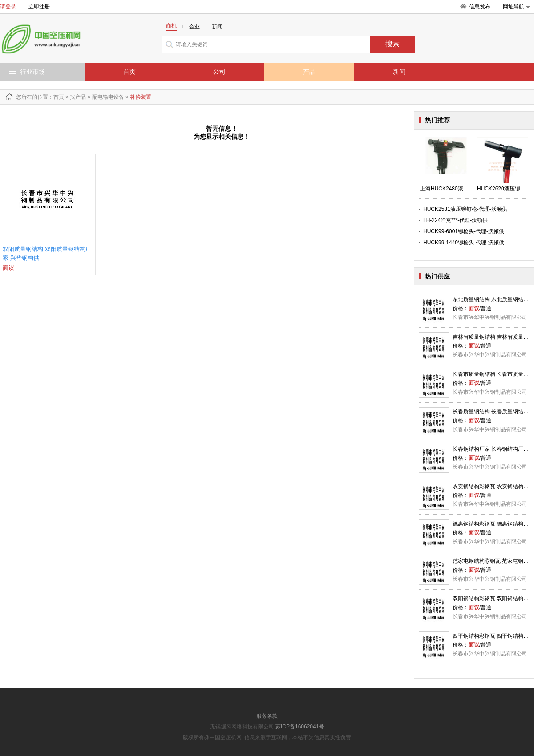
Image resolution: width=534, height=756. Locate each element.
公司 (219, 72)
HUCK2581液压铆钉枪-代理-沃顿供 (465, 209)
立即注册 (39, 7)
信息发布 (480, 7)
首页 (129, 72)
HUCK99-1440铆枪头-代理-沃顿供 (464, 243)
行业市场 (32, 72)
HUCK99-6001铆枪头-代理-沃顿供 (464, 231)
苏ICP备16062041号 (300, 727)
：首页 (56, 97)
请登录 (8, 7)
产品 (309, 72)
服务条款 (267, 716)
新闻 (399, 72)
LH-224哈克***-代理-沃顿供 (455, 220)
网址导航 (516, 7)
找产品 (78, 97)
